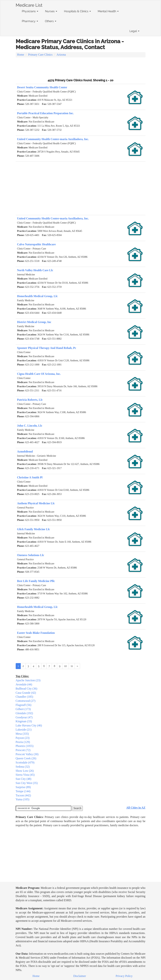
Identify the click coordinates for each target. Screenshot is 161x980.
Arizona (61, 55)
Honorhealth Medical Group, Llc (37, 296)
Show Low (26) (25, 771)
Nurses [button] (51, 11)
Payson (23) (23, 738)
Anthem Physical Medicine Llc (36, 503)
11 (72, 666)
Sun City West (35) (27, 783)
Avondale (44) (24, 684)
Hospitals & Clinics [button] (77, 11)
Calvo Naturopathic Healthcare (37, 244)
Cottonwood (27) (26, 701)
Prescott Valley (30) (27, 754)
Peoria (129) (23, 742)
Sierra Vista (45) (25, 775)
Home (21, 55)
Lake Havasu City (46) (29, 725)
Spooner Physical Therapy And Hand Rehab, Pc (47, 348)
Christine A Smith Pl (30, 477)
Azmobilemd (25, 452)
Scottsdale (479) (25, 762)
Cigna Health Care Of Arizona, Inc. (39, 374)
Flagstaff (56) (24, 705)
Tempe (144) (23, 791)
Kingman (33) (24, 721)
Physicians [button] (30, 11)
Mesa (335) (22, 734)
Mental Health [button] (108, 11)
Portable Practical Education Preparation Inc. (46, 113)
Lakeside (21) (24, 730)
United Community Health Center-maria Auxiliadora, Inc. (53, 139)
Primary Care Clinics (40, 55)
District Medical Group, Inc (34, 322)
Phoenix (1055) (25, 746)
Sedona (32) (23, 767)
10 (66, 666)
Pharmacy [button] (30, 21)
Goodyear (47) (24, 717)
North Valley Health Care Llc (35, 270)
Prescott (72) (23, 750)
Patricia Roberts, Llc (30, 400)
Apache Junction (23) (28, 680)
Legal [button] (134, 31)
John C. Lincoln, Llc (30, 426)
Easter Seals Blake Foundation (36, 633)
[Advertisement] (81, 67)
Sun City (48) (24, 779)
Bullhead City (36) (27, 689)
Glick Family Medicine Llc (34, 529)
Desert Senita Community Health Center (42, 87)
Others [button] (51, 21)
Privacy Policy (124, 976)
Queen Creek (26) (26, 758)
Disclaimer (80, 976)
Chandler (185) (24, 697)
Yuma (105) (23, 799)
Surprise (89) (23, 787)
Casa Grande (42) (26, 693)
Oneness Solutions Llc (31, 555)
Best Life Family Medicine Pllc (36, 581)
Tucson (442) (23, 795)
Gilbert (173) (23, 709)
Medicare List (29, 4)
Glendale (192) (24, 713)
